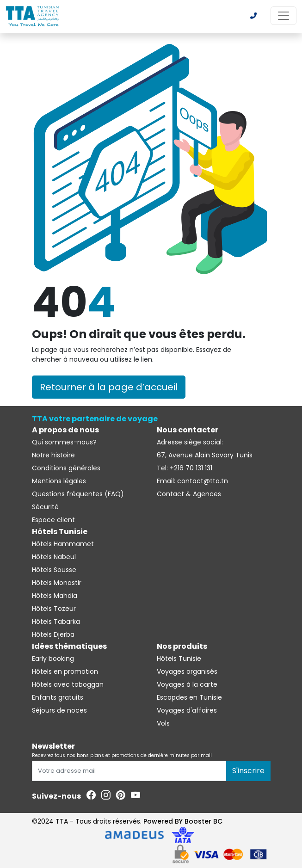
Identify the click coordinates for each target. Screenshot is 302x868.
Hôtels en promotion (65, 671)
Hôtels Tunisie (179, 659)
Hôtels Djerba (53, 634)
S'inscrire (248, 771)
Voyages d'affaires (187, 710)
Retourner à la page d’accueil (109, 387)
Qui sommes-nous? (64, 442)
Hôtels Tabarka (56, 622)
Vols (163, 723)
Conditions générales (66, 468)
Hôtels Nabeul (54, 557)
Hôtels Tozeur (54, 609)
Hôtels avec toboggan (68, 684)
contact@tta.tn (202, 481)
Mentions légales (59, 481)
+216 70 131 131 (190, 468)
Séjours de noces (59, 710)
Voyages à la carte (187, 684)
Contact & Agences (189, 494)
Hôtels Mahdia (55, 596)
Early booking (53, 659)
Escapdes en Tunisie (189, 697)
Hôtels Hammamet (63, 544)
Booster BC (203, 821)
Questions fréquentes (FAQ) (78, 494)
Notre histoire (53, 455)
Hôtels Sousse (54, 570)
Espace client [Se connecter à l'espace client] (53, 520)
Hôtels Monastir (57, 583)
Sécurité (45, 507)
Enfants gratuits (58, 697)
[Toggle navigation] (284, 16)
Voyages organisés (187, 671)
